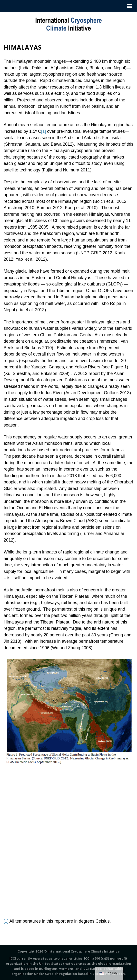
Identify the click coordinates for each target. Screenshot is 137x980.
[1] (44, 131)
